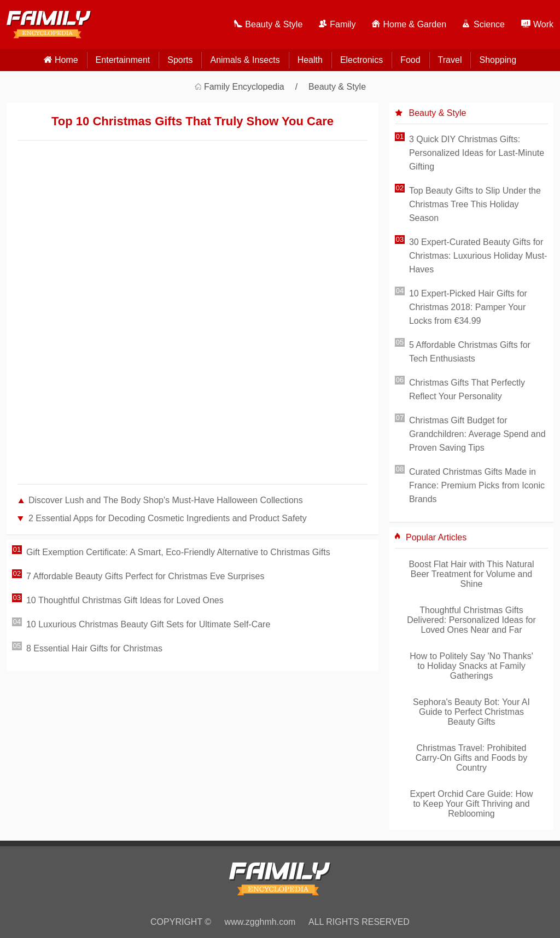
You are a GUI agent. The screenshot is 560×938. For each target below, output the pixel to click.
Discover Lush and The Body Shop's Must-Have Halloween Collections (166, 500)
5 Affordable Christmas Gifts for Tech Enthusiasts (470, 352)
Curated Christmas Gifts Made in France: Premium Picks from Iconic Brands (477, 485)
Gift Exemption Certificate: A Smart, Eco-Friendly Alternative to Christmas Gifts (178, 552)
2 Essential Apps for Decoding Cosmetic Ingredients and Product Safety (168, 518)
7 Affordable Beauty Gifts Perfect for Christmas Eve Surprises (145, 576)
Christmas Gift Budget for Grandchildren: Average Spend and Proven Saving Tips (477, 434)
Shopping (498, 60)
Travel (450, 60)
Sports (180, 60)
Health (310, 60)
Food (410, 60)
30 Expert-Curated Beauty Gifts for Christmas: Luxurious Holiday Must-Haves (478, 256)
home (66, 60)
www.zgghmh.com (260, 922)
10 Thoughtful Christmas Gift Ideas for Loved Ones (125, 600)
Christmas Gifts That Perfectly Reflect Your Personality (467, 389)
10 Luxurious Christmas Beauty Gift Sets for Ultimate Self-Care (148, 624)
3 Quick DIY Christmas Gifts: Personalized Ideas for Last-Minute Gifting (477, 153)
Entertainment (123, 60)
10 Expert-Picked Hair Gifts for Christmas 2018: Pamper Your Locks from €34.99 (468, 307)
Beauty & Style (337, 87)
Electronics (361, 60)
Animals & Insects (245, 60)
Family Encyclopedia (244, 87)
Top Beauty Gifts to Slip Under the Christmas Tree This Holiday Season (475, 204)
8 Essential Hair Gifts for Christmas (94, 648)
